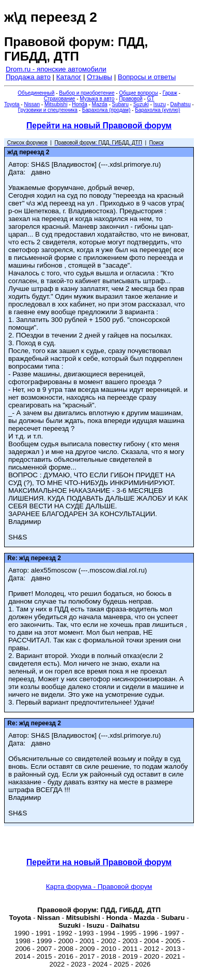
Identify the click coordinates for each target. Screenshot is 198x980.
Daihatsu (180, 104)
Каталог (69, 77)
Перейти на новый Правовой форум (99, 126)
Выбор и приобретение (87, 93)
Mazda (100, 104)
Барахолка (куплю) (157, 110)
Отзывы (100, 77)
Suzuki (141, 104)
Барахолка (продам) (106, 110)
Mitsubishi (56, 104)
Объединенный (36, 93)
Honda (79, 104)
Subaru (120, 104)
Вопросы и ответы (147, 77)
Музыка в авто (97, 99)
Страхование (60, 99)
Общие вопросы (138, 93)
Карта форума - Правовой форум (99, 887)
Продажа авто (28, 77)
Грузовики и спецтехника (48, 110)
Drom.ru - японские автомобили (56, 69)
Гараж (170, 93)
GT (150, 99)
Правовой (131, 99)
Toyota (12, 104)
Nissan (32, 104)
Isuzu (160, 104)
